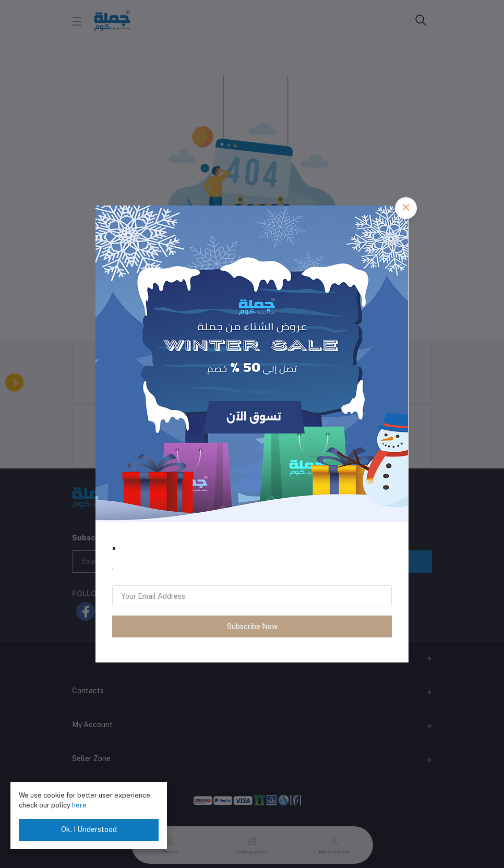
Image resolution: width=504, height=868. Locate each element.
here (79, 805)
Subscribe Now (252, 626)
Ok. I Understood (89, 829)
